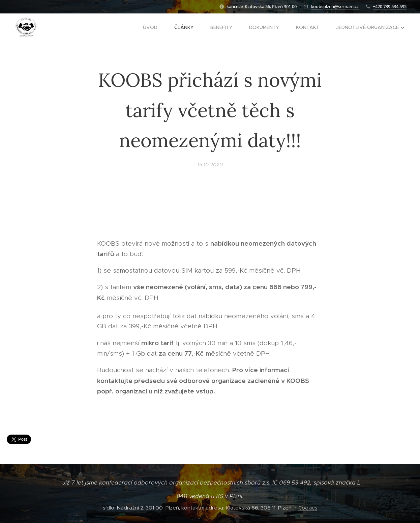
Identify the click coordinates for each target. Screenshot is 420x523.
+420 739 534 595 (390, 6)
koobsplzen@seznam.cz (335, 6)
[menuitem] (154, 27)
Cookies (308, 508)
